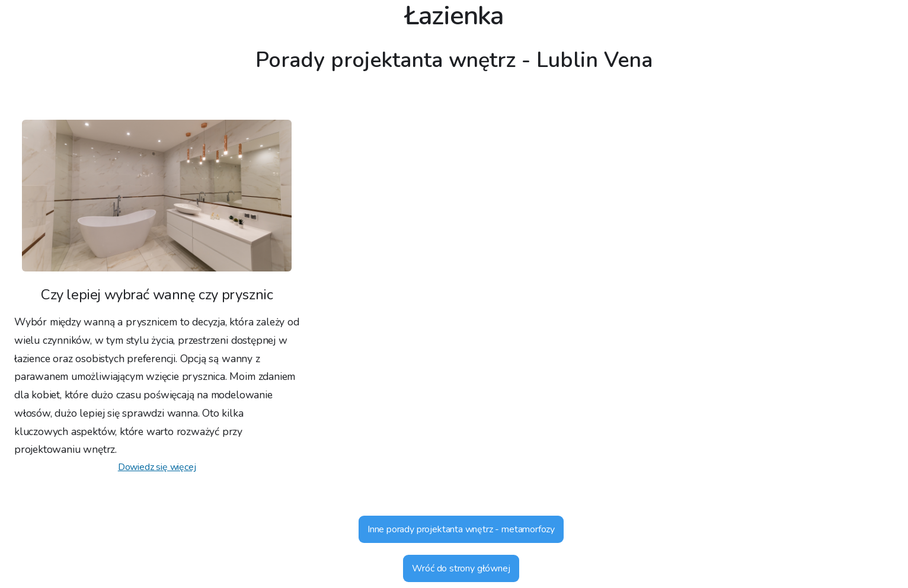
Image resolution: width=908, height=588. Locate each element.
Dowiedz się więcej (157, 467)
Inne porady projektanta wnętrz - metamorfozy (461, 529)
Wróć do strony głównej (461, 568)
